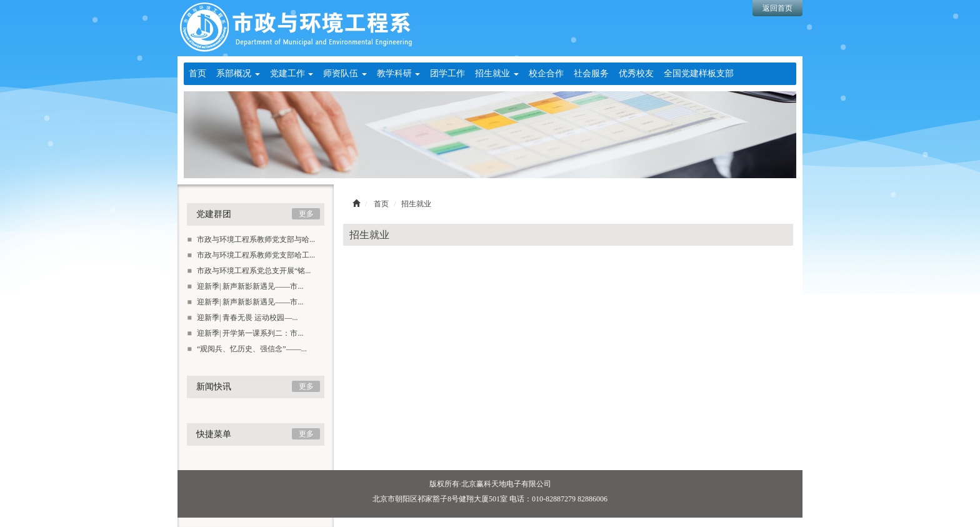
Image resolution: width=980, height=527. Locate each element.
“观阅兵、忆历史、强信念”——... (247, 349)
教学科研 (399, 73)
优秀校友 (636, 73)
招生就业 (497, 73)
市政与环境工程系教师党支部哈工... (251, 255)
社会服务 (591, 73)
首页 (197, 73)
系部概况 (238, 73)
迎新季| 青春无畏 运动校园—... (242, 318)
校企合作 (546, 73)
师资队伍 (345, 73)
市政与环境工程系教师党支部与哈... (251, 239)
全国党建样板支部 (699, 73)
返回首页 (777, 8)
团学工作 (447, 73)
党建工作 (292, 73)
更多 (306, 214)
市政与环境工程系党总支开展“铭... (249, 271)
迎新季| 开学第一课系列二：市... (245, 333)
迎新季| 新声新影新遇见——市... (245, 286)
